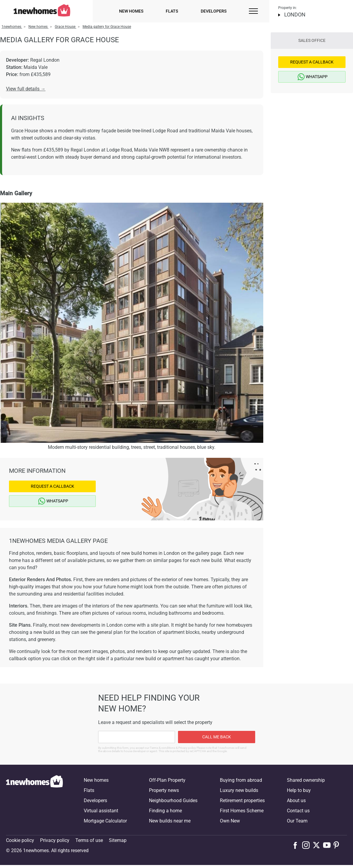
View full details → (26, 89)
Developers (214, 11)
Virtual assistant (101, 811)
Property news (164, 790)
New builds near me (170, 821)
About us (296, 800)
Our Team (297, 821)
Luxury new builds (239, 790)
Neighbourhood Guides (173, 800)
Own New (230, 821)
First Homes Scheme (242, 811)
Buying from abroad (241, 780)
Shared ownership (306, 780)
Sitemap (118, 840)
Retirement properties (242, 800)
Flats (172, 11)
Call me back (217, 737)
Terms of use (89, 840)
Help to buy (299, 790)
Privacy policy (55, 840)
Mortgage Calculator (105, 821)
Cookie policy (20, 840)
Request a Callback (53, 486)
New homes (131, 11)
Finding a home (165, 811)
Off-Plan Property (167, 780)
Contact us (298, 811)
